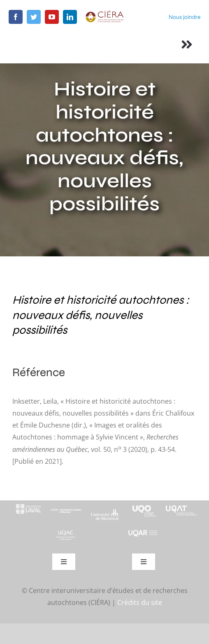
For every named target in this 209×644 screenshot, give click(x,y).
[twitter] (34, 17)
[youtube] (52, 17)
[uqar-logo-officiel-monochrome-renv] (143, 532)
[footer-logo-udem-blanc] (104, 512)
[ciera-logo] (104, 13)
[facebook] (16, 17)
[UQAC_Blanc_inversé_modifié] (66, 532)
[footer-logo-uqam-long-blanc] (66, 508)
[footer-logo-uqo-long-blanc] (143, 504)
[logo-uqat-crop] (181, 504)
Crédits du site (140, 602)
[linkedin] (70, 17)
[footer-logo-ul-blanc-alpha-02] (28, 504)
